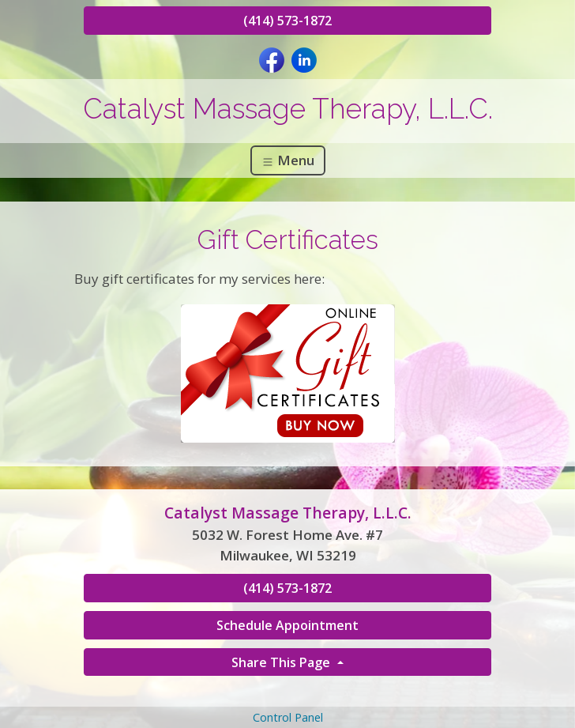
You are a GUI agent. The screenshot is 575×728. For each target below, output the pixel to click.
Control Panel (288, 717)
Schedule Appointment (287, 625)
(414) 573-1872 (287, 21)
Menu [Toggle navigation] (288, 160)
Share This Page (282, 662)
